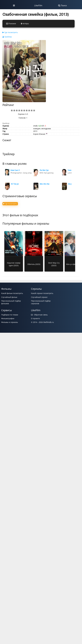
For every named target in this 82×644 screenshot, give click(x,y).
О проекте (35, 318)
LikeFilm (38, 5)
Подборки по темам (10, 315)
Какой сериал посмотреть (42, 293)
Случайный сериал (39, 297)
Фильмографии (8, 318)
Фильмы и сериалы (10, 322)
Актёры (25, 24)
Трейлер (7, 37)
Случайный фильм (9, 297)
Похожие (11, 24)
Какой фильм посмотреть (12, 293)
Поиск (63, 5)
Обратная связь (39, 315)
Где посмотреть (10, 32)
